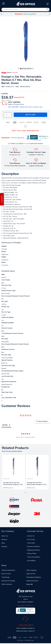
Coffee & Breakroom (8, 570)
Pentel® (27, 144)
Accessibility (31, 561)
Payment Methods (33, 547)
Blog (3, 543)
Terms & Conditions (34, 557)
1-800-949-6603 (26, 625)
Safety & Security (32, 581)
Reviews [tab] (5, 425)
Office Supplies (31, 570)
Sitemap (4, 547)
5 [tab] (27, 69)
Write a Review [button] (43, 421)
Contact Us (31, 536)
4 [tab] (26, 69)
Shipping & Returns (33, 550)
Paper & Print (31, 574)
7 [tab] (31, 69)
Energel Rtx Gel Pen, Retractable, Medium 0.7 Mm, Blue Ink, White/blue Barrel (37, 484)
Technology (5, 577)
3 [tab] (24, 69)
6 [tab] (29, 69)
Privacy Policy (32, 553)
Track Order (31, 543)
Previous (1, 14)
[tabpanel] (14, 472)
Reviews (4, 539)
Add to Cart (30, 115)
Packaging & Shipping (33, 577)
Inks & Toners (6, 574)
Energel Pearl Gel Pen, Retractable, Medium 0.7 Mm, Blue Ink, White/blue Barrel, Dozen (14, 484)
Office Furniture (7, 584)
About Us (5, 536)
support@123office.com (25, 605)
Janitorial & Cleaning (8, 581)
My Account (31, 539)
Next (50, 14)
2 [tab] (22, 69)
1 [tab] (21, 69)
